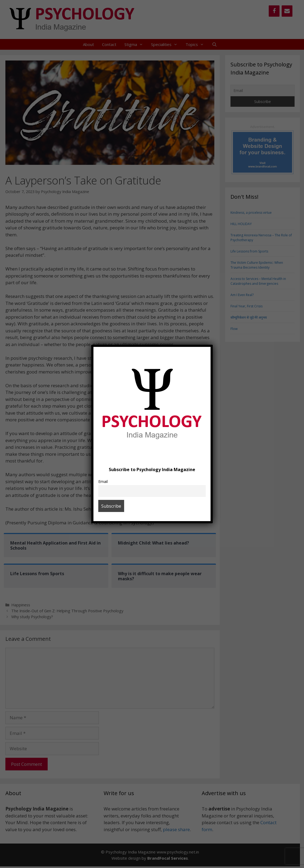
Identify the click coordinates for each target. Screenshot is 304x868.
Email (103, 481)
